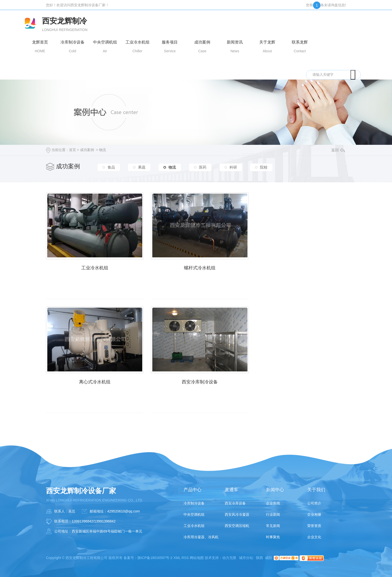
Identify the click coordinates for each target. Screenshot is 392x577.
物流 (102, 150)
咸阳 (268, 555)
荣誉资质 (314, 523)
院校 (264, 167)
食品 (111, 167)
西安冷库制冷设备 (93, 379)
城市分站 (246, 555)
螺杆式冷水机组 (196, 266)
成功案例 (87, 150)
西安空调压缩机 (237, 523)
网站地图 (197, 555)
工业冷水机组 (93, 266)
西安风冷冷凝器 (237, 512)
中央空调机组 (194, 512)
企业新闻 (273, 500)
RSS (185, 555)
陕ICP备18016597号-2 (155, 555)
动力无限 (229, 555)
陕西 (259, 555)
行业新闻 (273, 512)
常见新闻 (273, 523)
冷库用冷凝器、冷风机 (201, 534)
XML (177, 555)
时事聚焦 (273, 534)
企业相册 (314, 512)
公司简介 (314, 500)
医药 (203, 167)
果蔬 (142, 167)
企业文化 (314, 534)
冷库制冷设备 (194, 500)
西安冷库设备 (235, 500)
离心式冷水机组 (298, 266)
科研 (233, 167)
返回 (338, 150)
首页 (72, 150)
